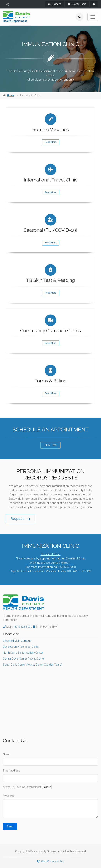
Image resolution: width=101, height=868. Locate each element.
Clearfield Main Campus (17, 641)
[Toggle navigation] (93, 17)
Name (7, 754)
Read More (50, 142)
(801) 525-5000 (23, 627)
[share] (7, 4)
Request (21, 519)
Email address (12, 771)
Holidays (55, 4)
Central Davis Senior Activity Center (24, 659)
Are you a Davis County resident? (22, 787)
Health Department (15, 21)
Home (11, 95)
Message (8, 796)
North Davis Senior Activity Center (23, 653)
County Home (77, 4)
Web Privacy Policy (50, 861)
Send (10, 826)
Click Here (50, 445)
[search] (79, 17)
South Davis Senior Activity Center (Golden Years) (33, 665)
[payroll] (94, 4)
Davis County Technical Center (21, 647)
